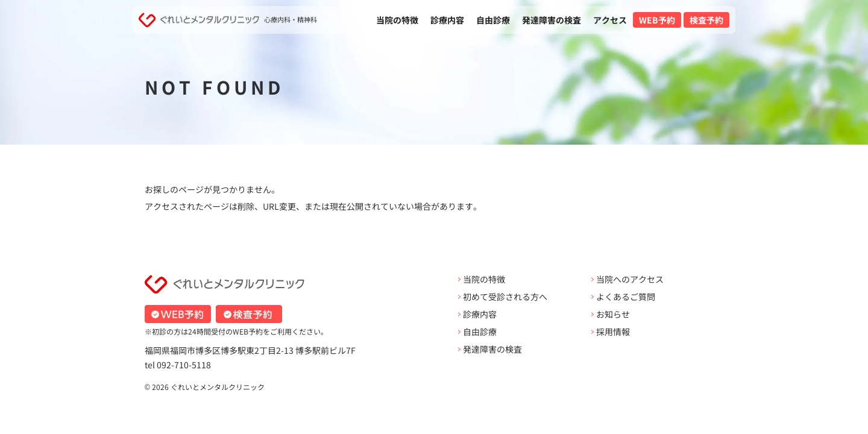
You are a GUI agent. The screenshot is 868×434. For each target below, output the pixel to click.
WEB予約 (657, 20)
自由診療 (493, 20)
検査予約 (706, 20)
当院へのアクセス (630, 279)
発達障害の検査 (552, 20)
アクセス (610, 20)
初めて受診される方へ (505, 297)
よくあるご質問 (626, 297)
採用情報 (613, 332)
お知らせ (613, 314)
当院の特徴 (397, 20)
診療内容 (447, 20)
